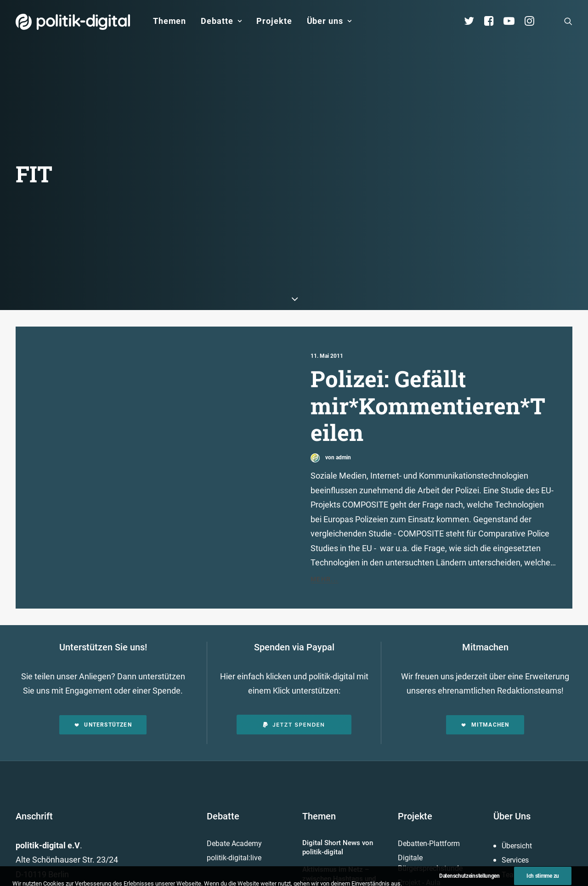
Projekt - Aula (419, 828)
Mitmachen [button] (485, 670)
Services (515, 805)
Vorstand (516, 863)
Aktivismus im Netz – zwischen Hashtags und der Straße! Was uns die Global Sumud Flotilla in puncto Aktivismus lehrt (339, 833)
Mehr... (325, 525)
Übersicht (517, 791)
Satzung (515, 878)
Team (511, 820)
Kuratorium (520, 849)
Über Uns (512, 761)
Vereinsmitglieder (530, 834)
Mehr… (314, 869)
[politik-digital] (73, 22)
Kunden (410, 842)
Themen (170, 21)
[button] (568, 21)
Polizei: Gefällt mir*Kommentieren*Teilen (428, 351)
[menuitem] (170, 21)
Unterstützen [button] (103, 670)
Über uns (329, 21)
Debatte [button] (221, 21)
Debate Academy (234, 788)
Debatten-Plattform (429, 788)
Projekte (274, 21)
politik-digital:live (234, 803)
